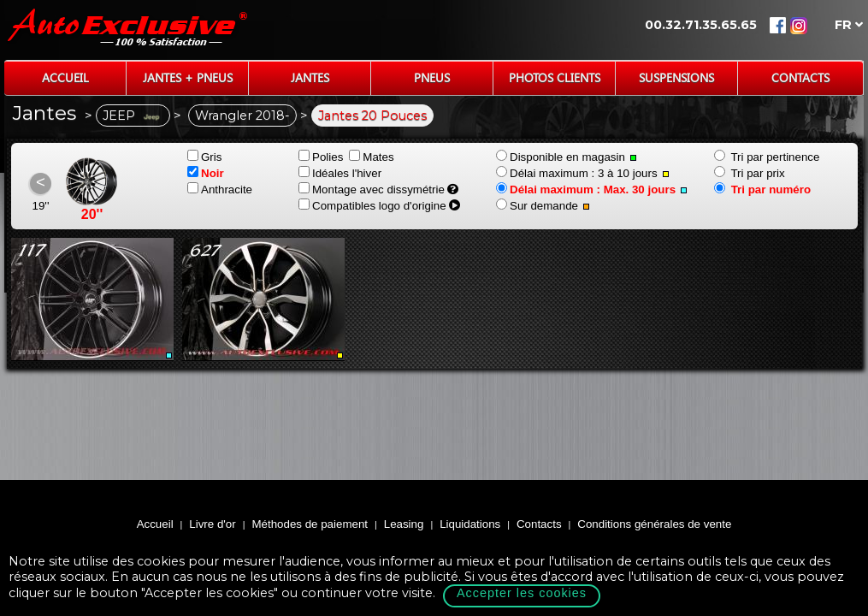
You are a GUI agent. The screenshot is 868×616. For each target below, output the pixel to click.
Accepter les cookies (522, 593)
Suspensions (676, 77)
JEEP (133, 115)
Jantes (310, 77)
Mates (371, 157)
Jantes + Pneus (188, 77)
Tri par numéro (762, 190)
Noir (206, 173)
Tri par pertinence (767, 157)
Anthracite (220, 190)
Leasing (404, 524)
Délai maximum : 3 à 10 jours (583, 173)
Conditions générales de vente (654, 524)
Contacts (800, 77)
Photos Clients (555, 77)
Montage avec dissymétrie (372, 190)
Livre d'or (212, 524)
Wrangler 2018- (242, 115)
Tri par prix (750, 173)
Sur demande (543, 206)
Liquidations (470, 524)
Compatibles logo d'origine (372, 206)
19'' (41, 206)
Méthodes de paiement (310, 524)
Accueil (65, 77)
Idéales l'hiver (340, 173)
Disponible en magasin (567, 157)
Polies (321, 157)
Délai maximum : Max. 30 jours (592, 190)
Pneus (432, 77)
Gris (204, 157)
